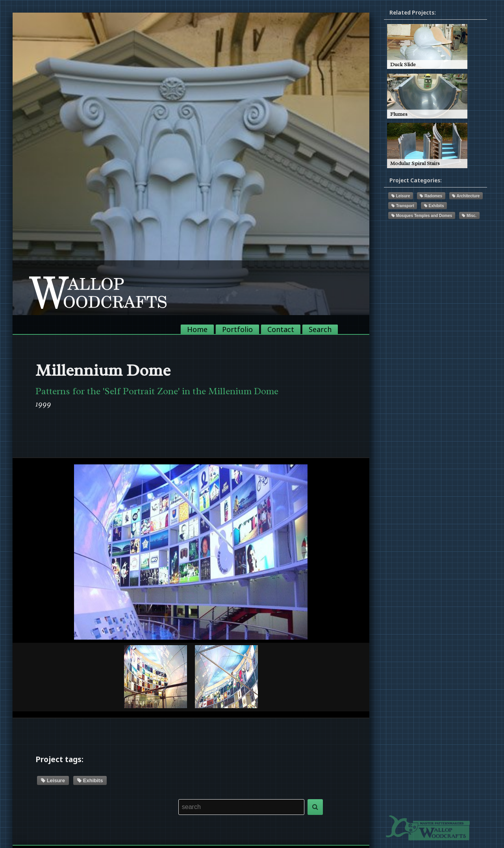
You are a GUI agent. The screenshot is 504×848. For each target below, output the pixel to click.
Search (320, 329)
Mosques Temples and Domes (422, 216)
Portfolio (237, 329)
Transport (403, 206)
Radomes (431, 196)
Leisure (53, 780)
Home (197, 329)
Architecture (466, 196)
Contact (281, 329)
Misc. (469, 216)
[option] (191, 164)
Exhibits (90, 780)
